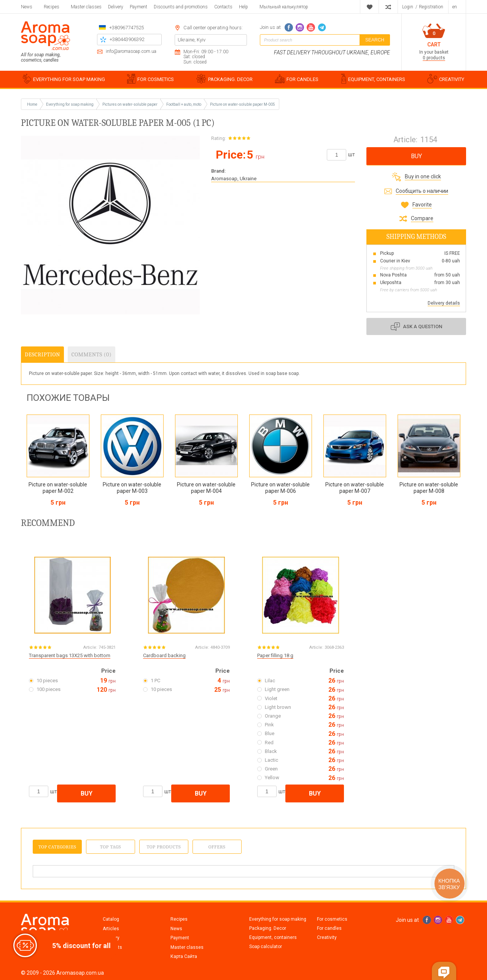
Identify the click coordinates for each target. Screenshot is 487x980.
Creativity (327, 937)
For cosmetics (332, 919)
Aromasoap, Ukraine (234, 179)
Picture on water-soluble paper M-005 (243, 104)
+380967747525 (127, 28)
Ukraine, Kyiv (192, 40)
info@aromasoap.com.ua (131, 52)
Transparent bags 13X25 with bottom (70, 655)
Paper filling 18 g (275, 655)
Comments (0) (92, 354)
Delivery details (444, 303)
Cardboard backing (164, 655)
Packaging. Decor (268, 928)
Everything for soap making (278, 919)
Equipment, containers (273, 937)
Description (42, 354)
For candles (329, 928)
